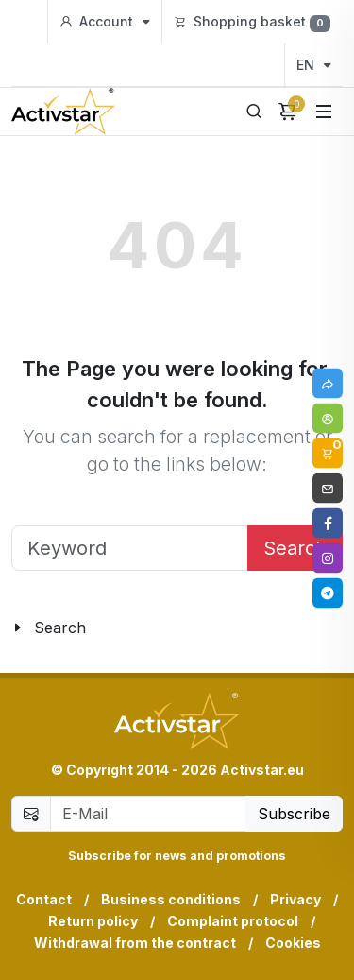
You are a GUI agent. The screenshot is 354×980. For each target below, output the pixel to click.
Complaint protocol (233, 921)
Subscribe (294, 814)
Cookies (293, 943)
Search (295, 548)
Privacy (295, 899)
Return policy (93, 921)
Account (105, 22)
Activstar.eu (262, 770)
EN (314, 65)
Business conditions (171, 899)
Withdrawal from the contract (135, 943)
